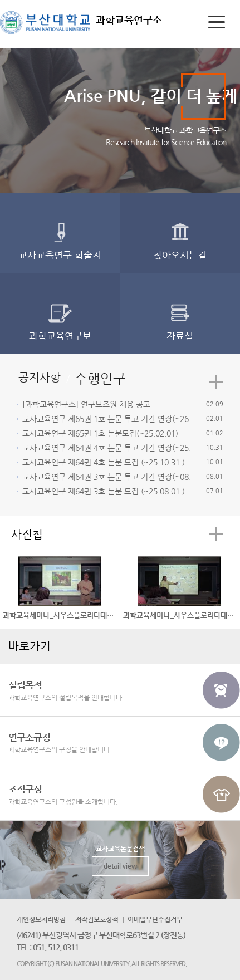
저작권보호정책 (97, 919)
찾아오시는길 (180, 255)
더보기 (216, 382)
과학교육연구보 (60, 336)
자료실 (180, 336)
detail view (120, 866)
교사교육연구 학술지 (60, 255)
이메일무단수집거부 (155, 919)
